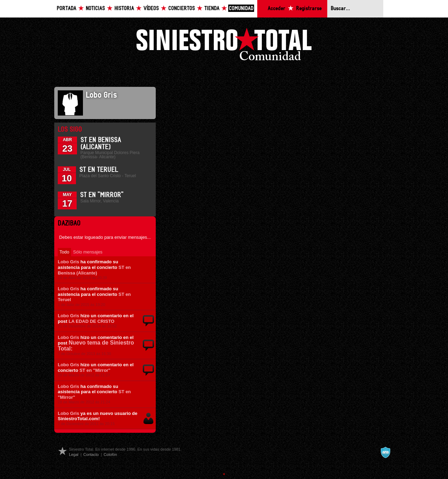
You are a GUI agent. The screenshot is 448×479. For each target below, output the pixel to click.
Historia (124, 9)
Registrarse (309, 9)
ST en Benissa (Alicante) (94, 270)
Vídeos (151, 9)
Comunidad (241, 9)
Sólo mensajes (88, 252)
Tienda (212, 9)
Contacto (91, 454)
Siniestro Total (224, 46)
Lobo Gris (68, 262)
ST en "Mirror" (102, 195)
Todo (64, 252)
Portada (66, 9)
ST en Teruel (99, 170)
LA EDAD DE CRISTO (92, 321)
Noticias (95, 9)
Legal (74, 454)
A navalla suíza (385, 452)
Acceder (276, 9)
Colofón (110, 454)
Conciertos (182, 9)
